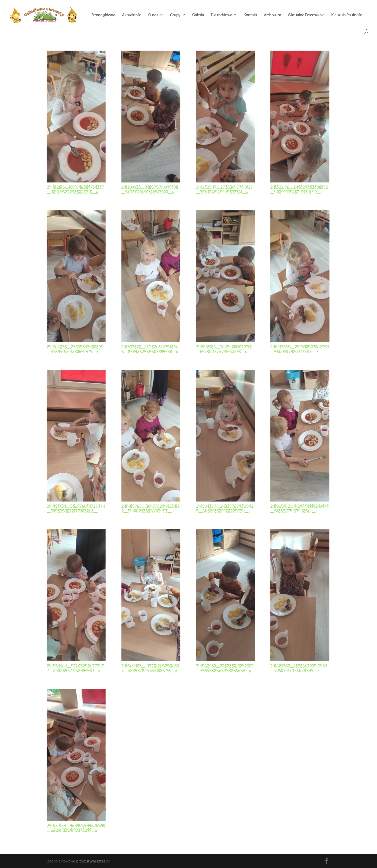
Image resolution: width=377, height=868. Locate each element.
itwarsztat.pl (98, 861)
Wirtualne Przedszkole (306, 15)
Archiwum (272, 15)
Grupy (175, 15)
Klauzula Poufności (347, 15)
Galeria (198, 15)
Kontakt (250, 15)
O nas (153, 15)
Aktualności (132, 15)
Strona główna (103, 15)
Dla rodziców (221, 15)
